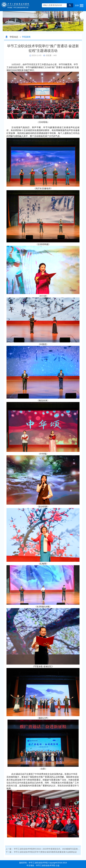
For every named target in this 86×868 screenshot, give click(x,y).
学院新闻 (26, 37)
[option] (43, 21)
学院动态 (14, 37)
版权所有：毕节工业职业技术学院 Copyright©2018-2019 (43, 863)
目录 (77, 6)
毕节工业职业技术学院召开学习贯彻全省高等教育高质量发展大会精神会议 (45, 852)
